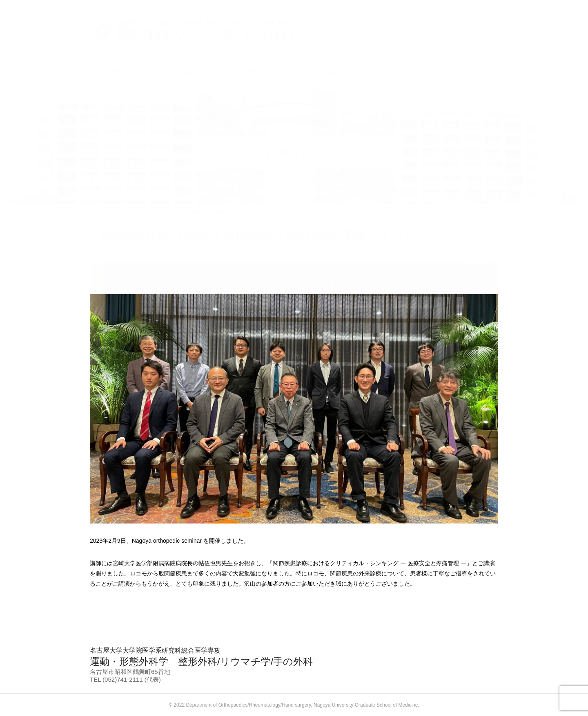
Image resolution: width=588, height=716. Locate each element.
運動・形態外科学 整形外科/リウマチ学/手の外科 (294, 657)
